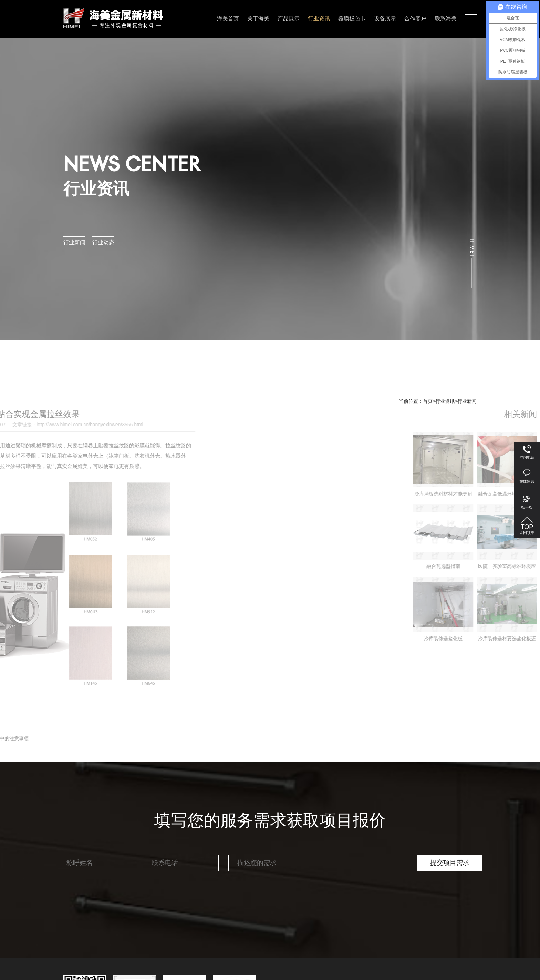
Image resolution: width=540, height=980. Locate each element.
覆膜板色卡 (352, 19)
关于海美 (258, 19)
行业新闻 (74, 243)
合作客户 (415, 19)
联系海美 (446, 19)
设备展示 (385, 19)
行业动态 (103, 243)
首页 (428, 401)
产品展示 (289, 19)
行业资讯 (319, 19)
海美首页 (228, 19)
